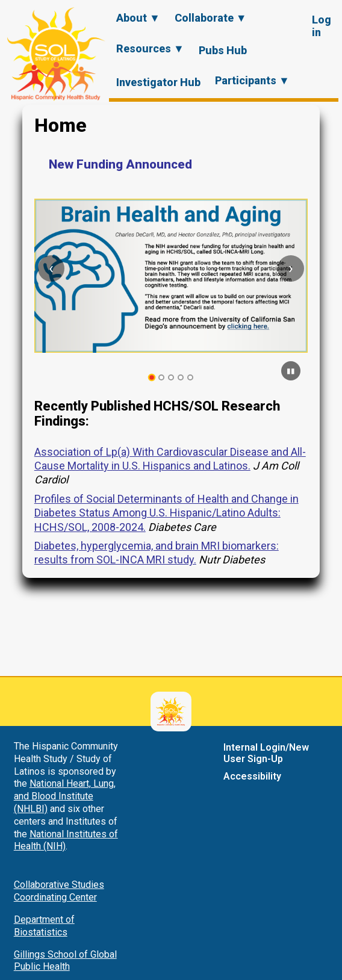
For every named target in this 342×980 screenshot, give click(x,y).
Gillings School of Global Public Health (65, 961)
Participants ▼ (252, 80)
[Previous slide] (51, 268)
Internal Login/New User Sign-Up (266, 753)
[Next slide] (291, 268)
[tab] (152, 378)
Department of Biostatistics (44, 926)
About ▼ (138, 18)
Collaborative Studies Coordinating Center (59, 891)
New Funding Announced (120, 164)
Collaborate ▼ (211, 18)
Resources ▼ (150, 48)
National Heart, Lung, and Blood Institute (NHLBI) (65, 796)
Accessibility (252, 776)
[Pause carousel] (291, 371)
